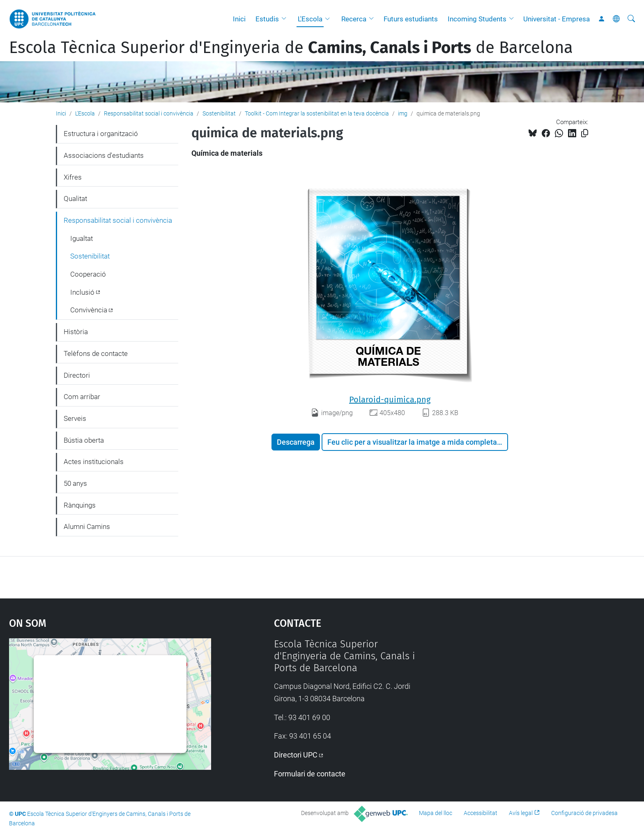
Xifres (73, 177)
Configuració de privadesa (584, 813)
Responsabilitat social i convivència (149, 113)
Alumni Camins (87, 527)
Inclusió (82, 292)
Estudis (267, 19)
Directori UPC (296, 755)
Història (76, 332)
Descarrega (296, 442)
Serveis (75, 418)
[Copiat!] (585, 133)
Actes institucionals (94, 462)
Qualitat (75, 199)
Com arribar (82, 397)
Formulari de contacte (310, 774)
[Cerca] (631, 19)
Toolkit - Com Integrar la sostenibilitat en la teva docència (317, 113)
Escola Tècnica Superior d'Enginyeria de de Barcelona (291, 48)
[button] (286, 19)
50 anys (75, 483)
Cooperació (88, 274)
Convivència (89, 310)
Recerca (354, 19)
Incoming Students (477, 19)
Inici (239, 19)
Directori (77, 375)
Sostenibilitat (219, 113)
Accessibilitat (481, 813)
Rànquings (80, 505)
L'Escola (310, 19)
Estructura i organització (101, 134)
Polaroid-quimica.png (390, 400)
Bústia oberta (84, 440)
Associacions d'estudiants (104, 155)
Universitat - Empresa (557, 19)
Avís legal (521, 813)
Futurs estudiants (411, 19)
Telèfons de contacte (96, 353)
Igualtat (82, 238)
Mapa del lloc (436, 813)
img (403, 113)
